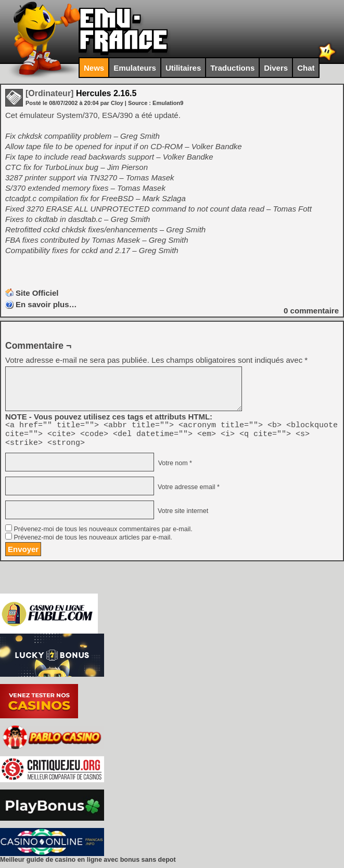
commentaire (311, 311)
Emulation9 (168, 103)
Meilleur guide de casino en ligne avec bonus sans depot (88, 864)
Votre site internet (182, 516)
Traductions (232, 68)
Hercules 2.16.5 (81, 93)
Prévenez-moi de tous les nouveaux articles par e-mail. (93, 542)
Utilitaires (183, 68)
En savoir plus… (46, 304)
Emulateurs (135, 68)
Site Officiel (37, 293)
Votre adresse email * (187, 492)
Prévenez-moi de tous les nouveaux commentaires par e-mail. (103, 534)
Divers (276, 68)
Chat (306, 68)
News (94, 68)
